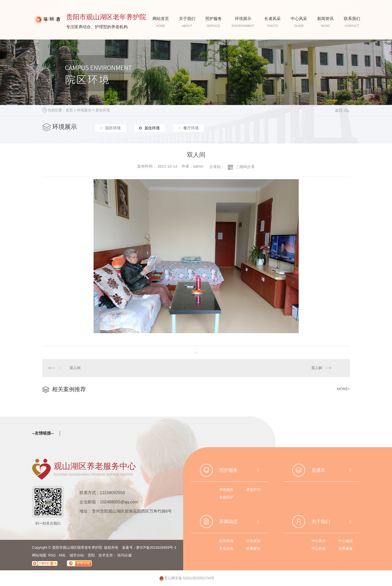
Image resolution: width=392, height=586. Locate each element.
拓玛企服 (125, 555)
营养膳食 (346, 549)
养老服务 (226, 490)
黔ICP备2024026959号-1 (156, 548)
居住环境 (103, 110)
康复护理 (253, 490)
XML (63, 555)
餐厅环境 (191, 127)
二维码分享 (245, 167)
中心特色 (319, 549)
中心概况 (346, 541)
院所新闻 (226, 541)
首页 (69, 110)
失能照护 (226, 497)
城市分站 (77, 555)
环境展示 (84, 110)
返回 (342, 110)
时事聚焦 (253, 549)
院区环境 (113, 127)
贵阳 (91, 555)
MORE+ (343, 389)
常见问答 (226, 549)
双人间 (75, 368)
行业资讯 (253, 541)
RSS (52, 555)
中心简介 (319, 541)
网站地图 (39, 555)
